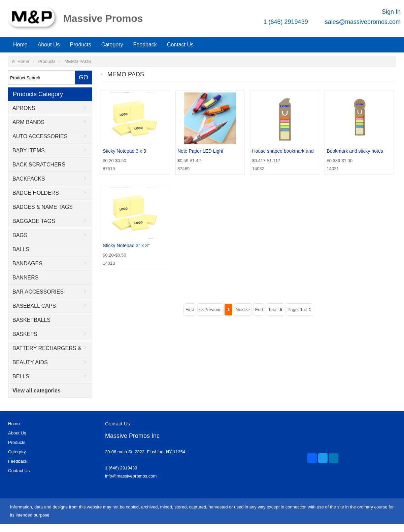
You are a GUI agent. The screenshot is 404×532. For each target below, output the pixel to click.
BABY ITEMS (29, 150)
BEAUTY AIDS (30, 362)
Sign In (391, 12)
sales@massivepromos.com (363, 22)
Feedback (145, 45)
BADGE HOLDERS (36, 193)
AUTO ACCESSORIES (40, 136)
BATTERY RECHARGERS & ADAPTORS (45, 350)
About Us (49, 45)
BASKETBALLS (31, 320)
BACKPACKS (29, 179)
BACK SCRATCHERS (39, 165)
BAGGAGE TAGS (34, 221)
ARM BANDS (28, 122)
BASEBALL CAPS (34, 306)
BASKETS (25, 334)
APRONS (24, 108)
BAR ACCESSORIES (38, 292)
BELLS (21, 376)
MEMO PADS (78, 61)
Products (81, 45)
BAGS (20, 235)
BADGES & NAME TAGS (43, 207)
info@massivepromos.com (131, 476)
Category (112, 45)
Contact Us (180, 45)
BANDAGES (27, 263)
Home (20, 45)
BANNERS (25, 278)
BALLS (21, 249)
